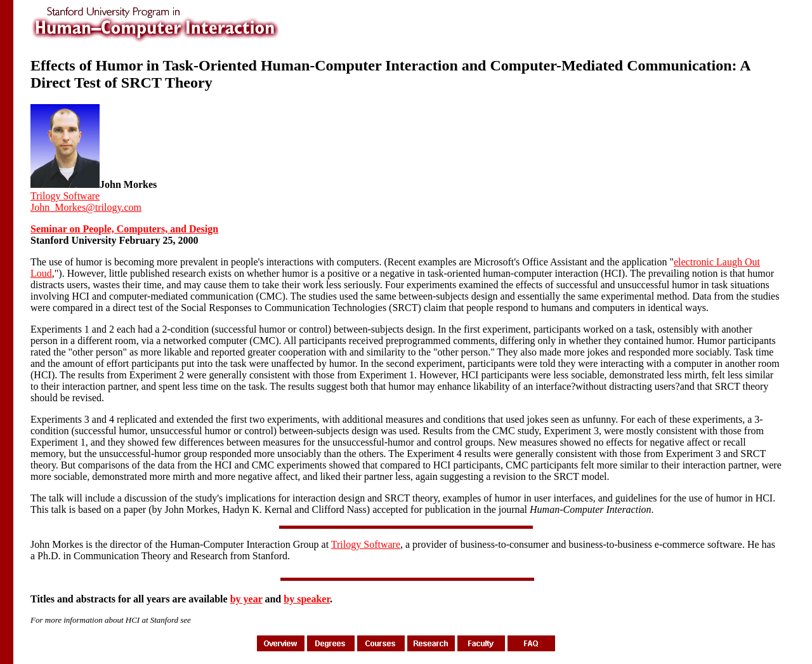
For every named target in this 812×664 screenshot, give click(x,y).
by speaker (307, 599)
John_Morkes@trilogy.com (86, 207)
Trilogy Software (65, 196)
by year (246, 599)
